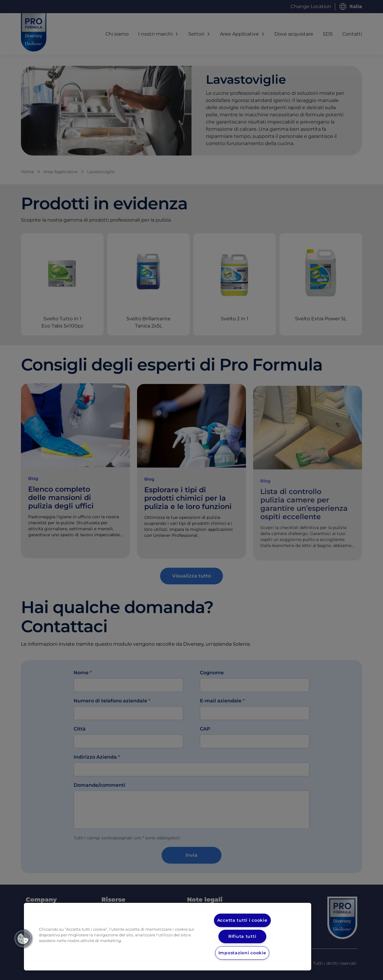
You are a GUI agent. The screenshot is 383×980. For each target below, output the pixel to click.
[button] (23, 939)
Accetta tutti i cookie (242, 920)
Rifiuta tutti (242, 936)
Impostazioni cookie (242, 953)
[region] (168, 937)
